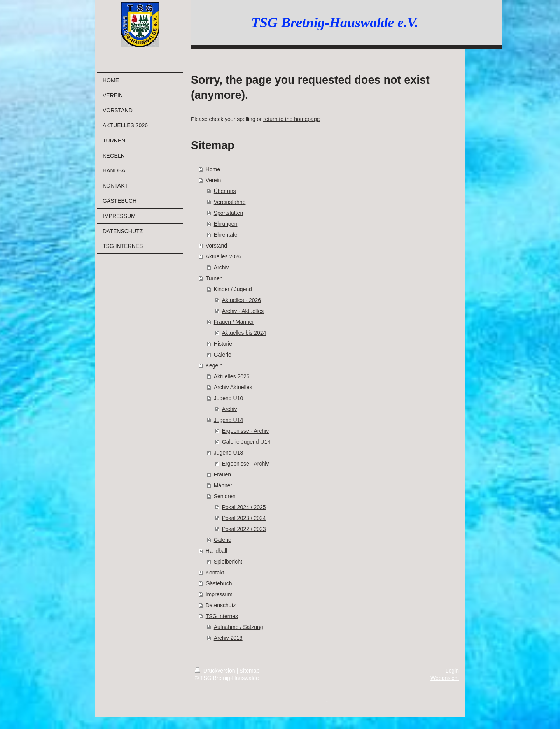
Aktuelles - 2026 (241, 300)
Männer (223, 485)
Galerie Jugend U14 (246, 442)
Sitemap (249, 671)
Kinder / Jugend (233, 289)
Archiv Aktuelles (233, 387)
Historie (223, 344)
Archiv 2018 (228, 638)
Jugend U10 (229, 398)
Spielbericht (228, 562)
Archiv (221, 267)
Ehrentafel (226, 235)
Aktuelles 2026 (224, 256)
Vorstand (216, 246)
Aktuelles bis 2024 (244, 333)
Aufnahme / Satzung (239, 627)
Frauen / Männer (234, 322)
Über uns (225, 191)
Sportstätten (229, 213)
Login (452, 671)
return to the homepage (292, 119)
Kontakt (215, 573)
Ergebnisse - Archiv (246, 431)
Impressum (219, 594)
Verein (213, 180)
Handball (216, 551)
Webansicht (445, 678)
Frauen (222, 474)
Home (213, 169)
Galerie (223, 355)
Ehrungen (226, 224)
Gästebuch (219, 583)
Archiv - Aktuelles (243, 311)
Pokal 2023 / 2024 (244, 518)
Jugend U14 (229, 420)
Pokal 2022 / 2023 (244, 529)
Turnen (214, 278)
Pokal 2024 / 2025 (244, 507)
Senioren (225, 496)
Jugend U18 (229, 453)
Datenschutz (221, 605)
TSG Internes (222, 616)
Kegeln (214, 365)
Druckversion (216, 671)
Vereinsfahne (230, 202)
